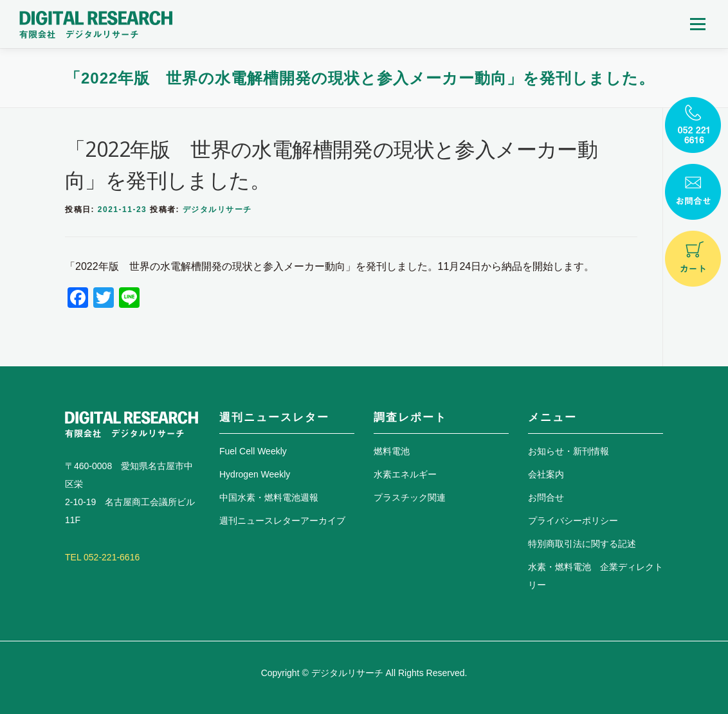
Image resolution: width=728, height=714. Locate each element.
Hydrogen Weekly (255, 474)
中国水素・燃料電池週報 (269, 497)
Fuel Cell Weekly (253, 451)
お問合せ (546, 497)
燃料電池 (392, 451)
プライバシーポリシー (573, 521)
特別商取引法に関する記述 (582, 544)
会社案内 (546, 474)
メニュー (697, 24)
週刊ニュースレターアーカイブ (282, 521)
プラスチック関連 (410, 497)
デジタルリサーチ (217, 210)
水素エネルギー (405, 474)
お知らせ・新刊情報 (569, 451)
